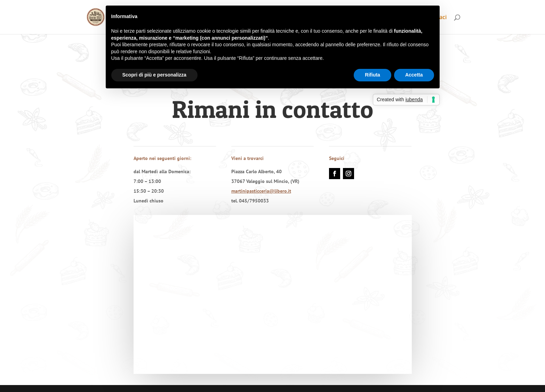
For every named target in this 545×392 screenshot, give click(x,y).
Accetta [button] (414, 75)
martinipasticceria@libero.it (261, 191)
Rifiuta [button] (372, 75)
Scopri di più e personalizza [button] (154, 75)
